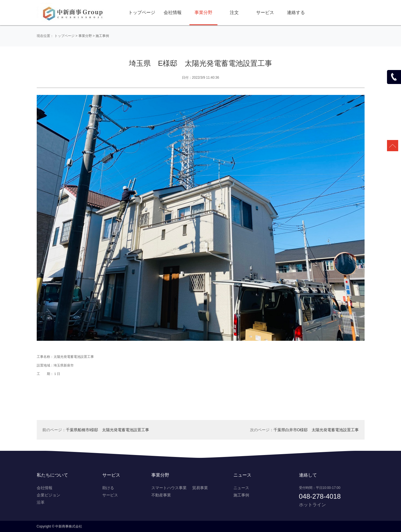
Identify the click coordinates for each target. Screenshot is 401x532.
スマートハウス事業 (169, 488)
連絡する (296, 12)
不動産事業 (161, 495)
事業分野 (203, 12)
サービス (265, 12)
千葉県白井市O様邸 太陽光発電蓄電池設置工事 (316, 430)
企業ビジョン (48, 495)
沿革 (41, 502)
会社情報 (173, 12)
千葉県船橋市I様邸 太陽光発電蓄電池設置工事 (108, 430)
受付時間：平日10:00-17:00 (320, 488)
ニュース (241, 488)
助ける (108, 488)
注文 (234, 12)
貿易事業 (200, 488)
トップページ (142, 12)
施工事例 (102, 36)
